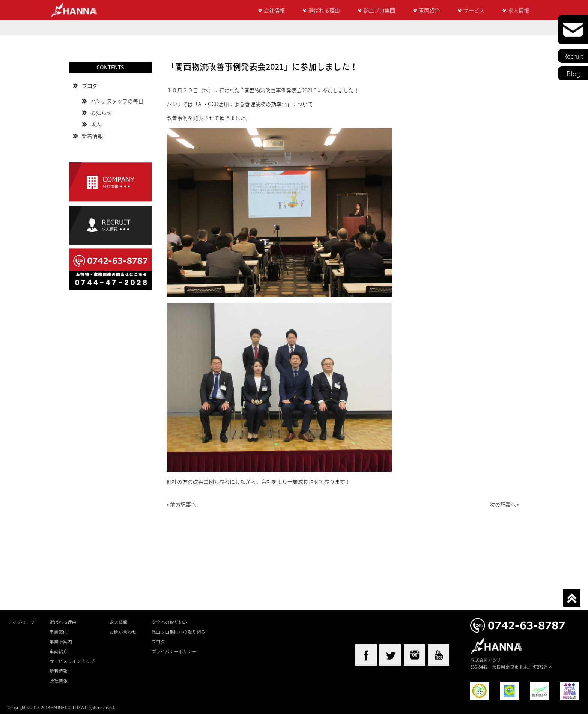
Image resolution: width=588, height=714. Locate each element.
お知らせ (101, 113)
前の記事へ (183, 504)
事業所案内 (61, 642)
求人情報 (519, 10)
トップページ (21, 622)
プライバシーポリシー (174, 651)
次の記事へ (503, 504)
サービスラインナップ (72, 661)
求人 (96, 124)
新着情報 (92, 136)
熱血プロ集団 (379, 10)
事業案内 (59, 632)
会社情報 (274, 10)
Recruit (573, 56)
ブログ (90, 86)
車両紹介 (429, 10)
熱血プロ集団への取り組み (179, 632)
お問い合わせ (123, 632)
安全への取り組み (170, 622)
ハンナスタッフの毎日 (117, 101)
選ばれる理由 (324, 10)
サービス (474, 10)
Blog (573, 73)
